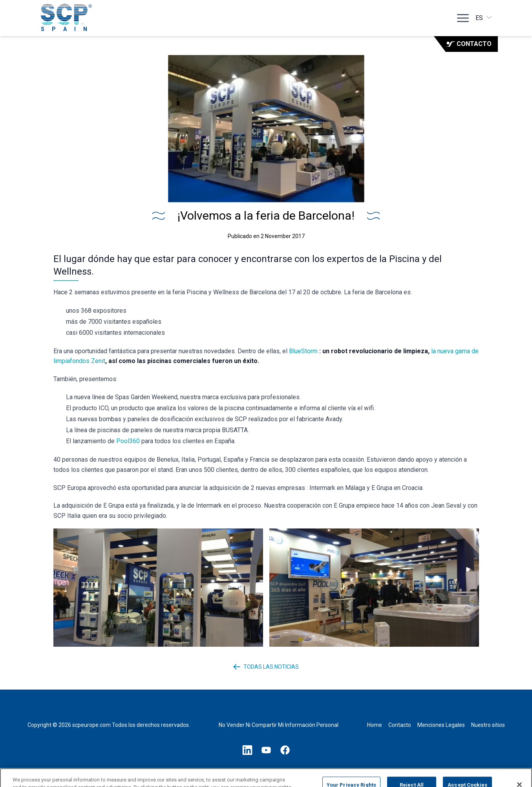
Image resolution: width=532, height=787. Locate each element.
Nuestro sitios (488, 725)
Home (375, 725)
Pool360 (128, 441)
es (484, 17)
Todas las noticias (266, 667)
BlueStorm (303, 351)
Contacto (469, 44)
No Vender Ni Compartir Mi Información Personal (279, 725)
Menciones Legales (441, 725)
